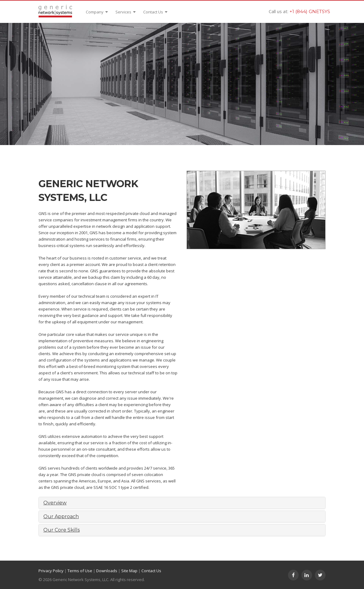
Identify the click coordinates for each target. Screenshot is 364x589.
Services (126, 12)
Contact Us (155, 12)
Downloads (107, 571)
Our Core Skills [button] (62, 530)
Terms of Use (80, 571)
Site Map (129, 571)
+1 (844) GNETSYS (310, 11)
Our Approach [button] (61, 516)
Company (97, 12)
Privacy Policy (51, 571)
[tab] (182, 503)
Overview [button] (55, 503)
